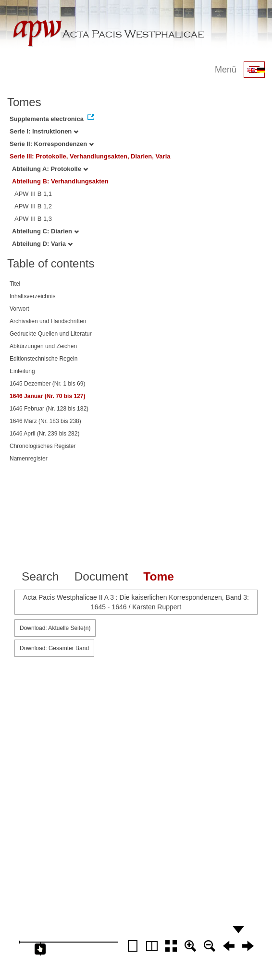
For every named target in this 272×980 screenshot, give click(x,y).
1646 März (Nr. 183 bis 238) (45, 421)
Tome (159, 576)
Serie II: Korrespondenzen (52, 144)
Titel (15, 284)
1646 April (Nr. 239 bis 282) (44, 434)
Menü (226, 70)
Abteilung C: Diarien (45, 231)
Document (101, 576)
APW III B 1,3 (33, 219)
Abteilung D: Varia (42, 244)
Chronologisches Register (43, 446)
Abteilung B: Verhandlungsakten (60, 181)
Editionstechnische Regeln (43, 359)
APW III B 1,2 (33, 206)
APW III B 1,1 (33, 194)
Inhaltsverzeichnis (32, 296)
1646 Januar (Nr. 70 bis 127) (47, 396)
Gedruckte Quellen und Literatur (51, 334)
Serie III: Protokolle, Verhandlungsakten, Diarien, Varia (90, 156)
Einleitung (22, 371)
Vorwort (19, 309)
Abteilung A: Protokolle (50, 169)
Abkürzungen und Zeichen (43, 346)
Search (40, 576)
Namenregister (29, 459)
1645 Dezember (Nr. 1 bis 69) (47, 384)
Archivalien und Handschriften (48, 321)
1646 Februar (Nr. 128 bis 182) (49, 409)
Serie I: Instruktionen (44, 131)
